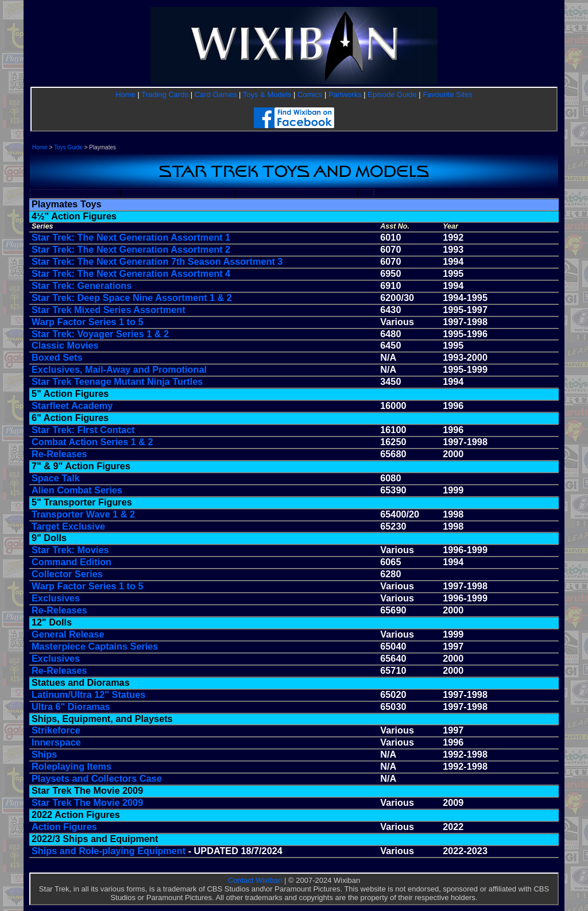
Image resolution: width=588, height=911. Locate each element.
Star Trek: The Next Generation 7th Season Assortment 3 (157, 261)
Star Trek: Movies (70, 550)
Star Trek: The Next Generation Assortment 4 (131, 273)
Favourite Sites (448, 94)
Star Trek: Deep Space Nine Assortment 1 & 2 (132, 298)
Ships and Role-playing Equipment (109, 851)
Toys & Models (267, 94)
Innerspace (56, 742)
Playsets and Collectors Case (97, 778)
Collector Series (67, 574)
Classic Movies (65, 345)
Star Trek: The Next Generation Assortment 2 (131, 249)
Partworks (345, 94)
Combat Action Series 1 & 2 (92, 442)
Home (125, 94)
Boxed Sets (57, 357)
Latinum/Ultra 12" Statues (88, 694)
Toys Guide (68, 147)
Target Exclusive (68, 526)
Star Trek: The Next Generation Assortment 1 (131, 237)
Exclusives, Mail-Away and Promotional (119, 369)
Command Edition (71, 562)
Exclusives (56, 598)
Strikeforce (56, 730)
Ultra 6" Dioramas (71, 707)
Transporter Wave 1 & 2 (83, 514)
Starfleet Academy (72, 406)
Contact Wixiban (255, 880)
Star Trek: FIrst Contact (83, 430)
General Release (68, 634)
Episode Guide (392, 94)
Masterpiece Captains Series (95, 646)
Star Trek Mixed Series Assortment (109, 310)
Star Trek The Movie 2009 (87, 802)
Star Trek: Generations (82, 285)
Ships (44, 754)
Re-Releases (59, 454)
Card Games (216, 94)
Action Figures (64, 827)
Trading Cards (165, 94)
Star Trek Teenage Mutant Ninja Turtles (117, 381)
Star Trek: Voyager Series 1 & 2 (100, 334)
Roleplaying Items (71, 766)
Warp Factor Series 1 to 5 (87, 322)
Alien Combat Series (77, 490)
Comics (310, 94)
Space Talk (56, 478)
